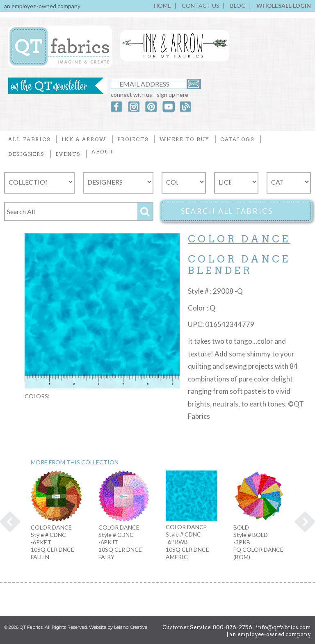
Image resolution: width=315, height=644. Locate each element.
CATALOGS (237, 139)
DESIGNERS (26, 154)
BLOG (238, 6)
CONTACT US (201, 6)
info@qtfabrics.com (283, 627)
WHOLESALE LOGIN (284, 6)
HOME (162, 6)
